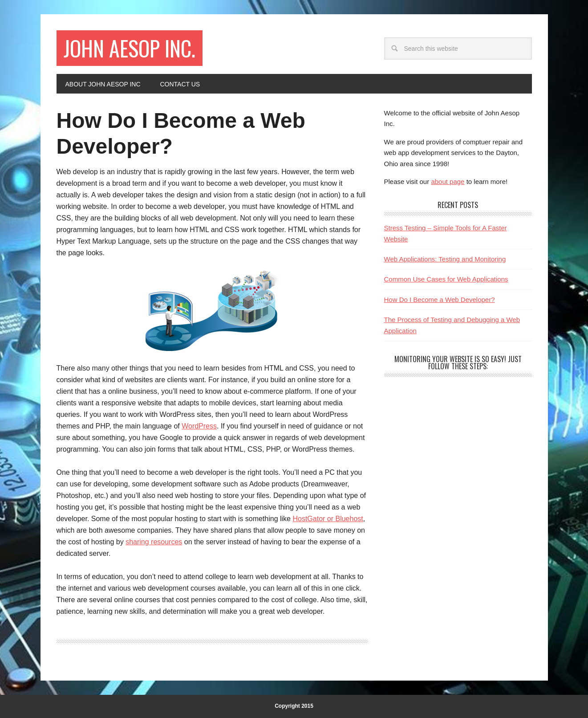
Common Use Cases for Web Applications (446, 279)
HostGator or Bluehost (328, 519)
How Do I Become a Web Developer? (440, 300)
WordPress (199, 426)
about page (448, 182)
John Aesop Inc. (130, 48)
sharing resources (154, 542)
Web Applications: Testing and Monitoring (445, 259)
